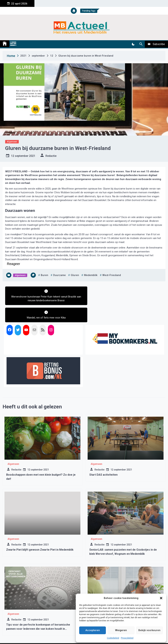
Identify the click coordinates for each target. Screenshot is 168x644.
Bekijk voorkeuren (149, 630)
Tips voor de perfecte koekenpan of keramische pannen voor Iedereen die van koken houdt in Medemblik (38, 612)
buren (44, 275)
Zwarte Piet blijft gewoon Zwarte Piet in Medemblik (40, 532)
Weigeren (121, 630)
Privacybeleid (127, 638)
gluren (75, 275)
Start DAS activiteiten (103, 458)
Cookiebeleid (113, 638)
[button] (161, 598)
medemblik (91, 275)
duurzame (59, 275)
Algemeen (12, 142)
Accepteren (93, 630)
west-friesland (112, 275)
